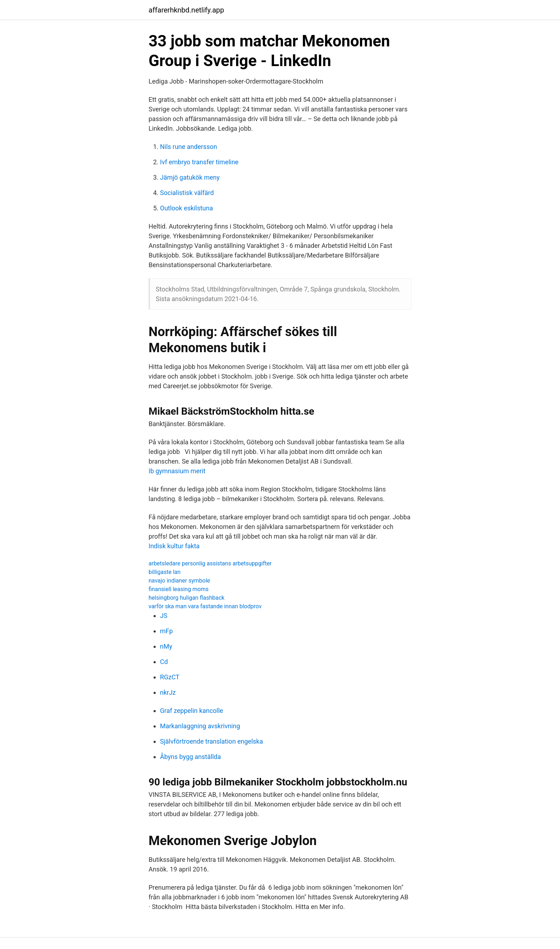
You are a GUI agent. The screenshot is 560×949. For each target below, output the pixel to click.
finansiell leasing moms (179, 589)
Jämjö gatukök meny (190, 177)
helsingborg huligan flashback (186, 598)
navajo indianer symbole (179, 581)
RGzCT (170, 677)
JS (164, 616)
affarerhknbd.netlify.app (186, 10)
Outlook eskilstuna (186, 208)
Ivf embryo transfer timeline (199, 162)
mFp (166, 631)
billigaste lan (165, 572)
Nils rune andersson (189, 147)
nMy (166, 646)
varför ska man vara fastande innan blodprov (205, 606)
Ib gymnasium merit (177, 471)
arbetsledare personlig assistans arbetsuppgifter (210, 563)
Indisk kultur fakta (174, 546)
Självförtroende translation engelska (211, 741)
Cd (164, 662)
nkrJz (168, 692)
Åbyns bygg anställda (190, 757)
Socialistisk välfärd (187, 193)
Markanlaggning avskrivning (200, 726)
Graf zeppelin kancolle (192, 711)
